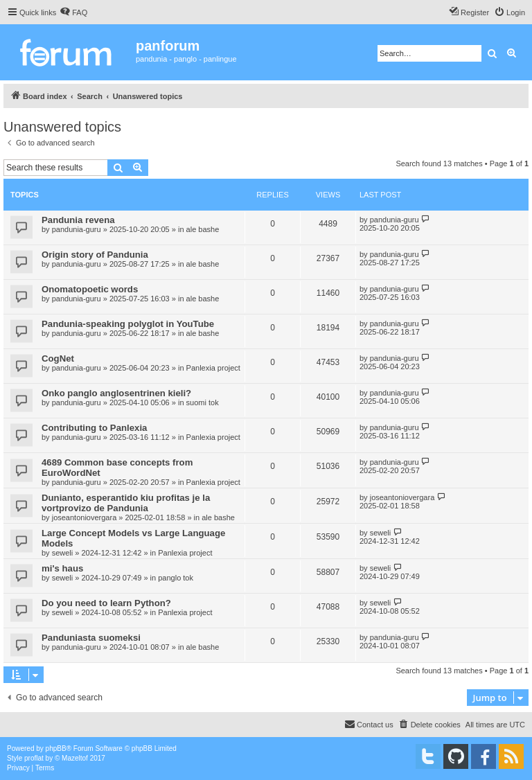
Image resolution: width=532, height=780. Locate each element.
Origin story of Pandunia (95, 255)
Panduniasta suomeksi (91, 638)
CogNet (58, 358)
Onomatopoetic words (90, 289)
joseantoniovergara (85, 517)
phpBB (56, 748)
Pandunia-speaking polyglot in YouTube (128, 324)
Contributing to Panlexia (94, 428)
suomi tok (203, 402)
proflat (34, 758)
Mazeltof (75, 758)
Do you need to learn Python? (106, 603)
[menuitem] (73, 12)
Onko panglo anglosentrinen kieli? (116, 393)
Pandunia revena (78, 220)
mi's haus (62, 568)
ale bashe (203, 229)
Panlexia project (213, 368)
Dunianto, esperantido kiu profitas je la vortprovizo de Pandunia (126, 503)
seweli (63, 553)
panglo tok (176, 578)
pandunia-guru (77, 229)
